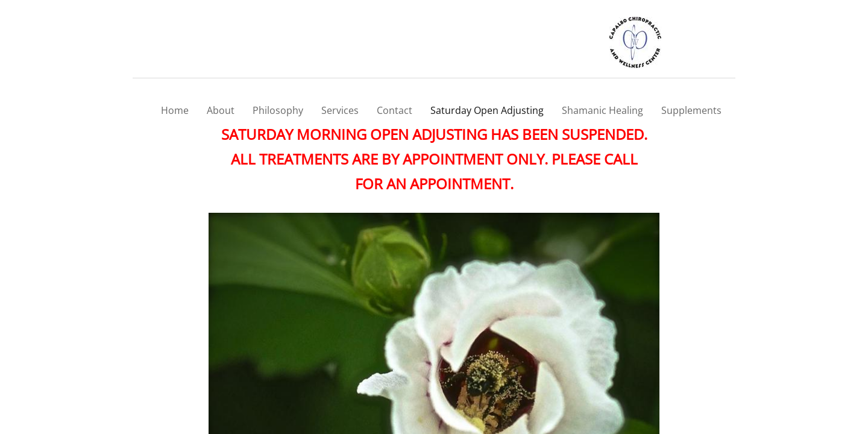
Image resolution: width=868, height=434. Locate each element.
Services (340, 110)
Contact (395, 110)
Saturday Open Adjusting (487, 110)
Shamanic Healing (602, 110)
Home (175, 110)
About (221, 110)
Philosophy (278, 110)
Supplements (691, 110)
